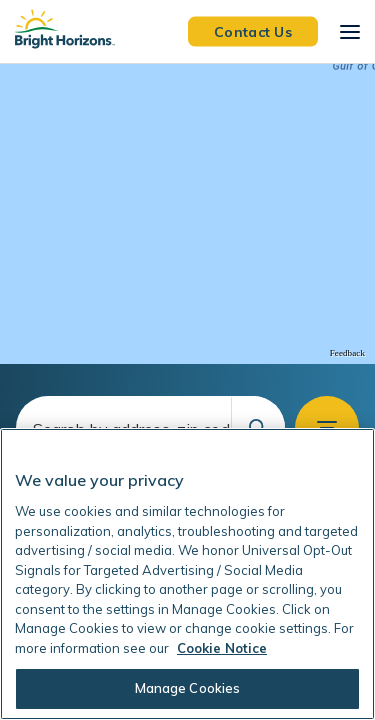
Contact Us (253, 31)
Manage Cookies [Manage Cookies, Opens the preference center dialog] (188, 688)
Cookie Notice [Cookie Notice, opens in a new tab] (222, 648)
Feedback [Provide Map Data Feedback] (347, 353)
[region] (187, 214)
